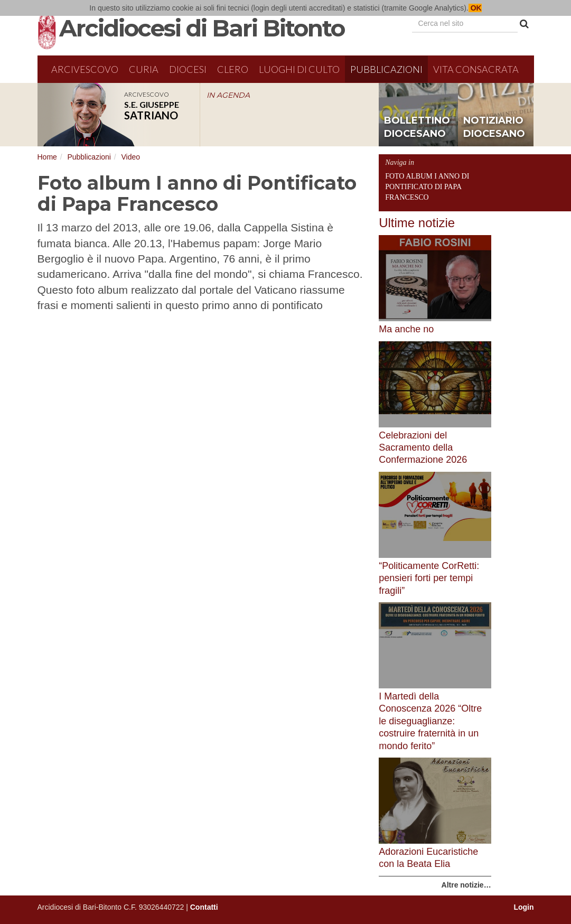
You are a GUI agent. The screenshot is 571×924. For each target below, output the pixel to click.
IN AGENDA (228, 95)
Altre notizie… (466, 885)
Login (523, 907)
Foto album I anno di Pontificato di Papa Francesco (427, 187)
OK (475, 8)
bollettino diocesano (417, 127)
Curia (144, 69)
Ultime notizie (417, 223)
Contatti (204, 907)
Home (47, 157)
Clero (233, 69)
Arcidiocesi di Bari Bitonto (202, 28)
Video (130, 157)
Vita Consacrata (476, 69)
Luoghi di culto (299, 69)
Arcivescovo (85, 69)
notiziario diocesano (494, 127)
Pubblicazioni (386, 69)
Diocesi (188, 69)
